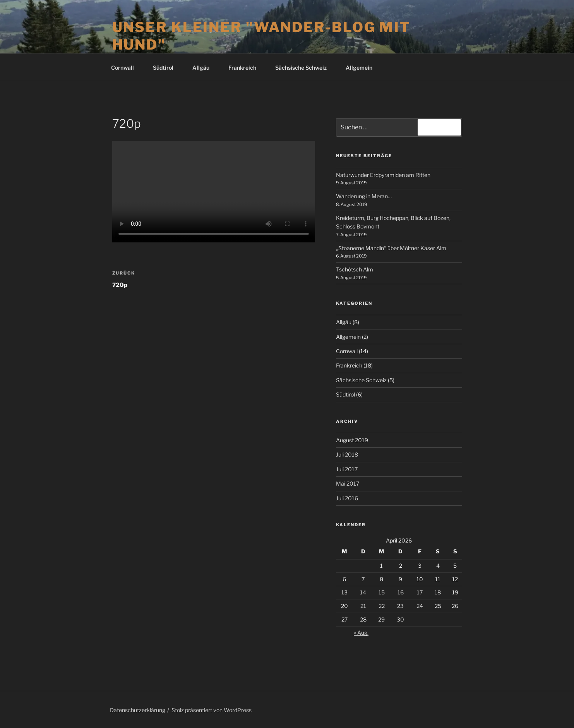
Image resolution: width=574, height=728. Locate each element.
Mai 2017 (348, 483)
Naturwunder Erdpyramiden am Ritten (383, 175)
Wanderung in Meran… (364, 196)
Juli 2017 (347, 469)
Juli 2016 (347, 498)
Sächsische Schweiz (305, 68)
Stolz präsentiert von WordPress (212, 710)
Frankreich (246, 68)
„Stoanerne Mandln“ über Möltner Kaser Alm (391, 248)
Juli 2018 (347, 454)
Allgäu (205, 68)
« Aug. (361, 633)
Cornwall (126, 68)
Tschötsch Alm (355, 269)
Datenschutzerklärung (138, 710)
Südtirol (167, 68)
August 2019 (352, 440)
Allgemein (359, 68)
